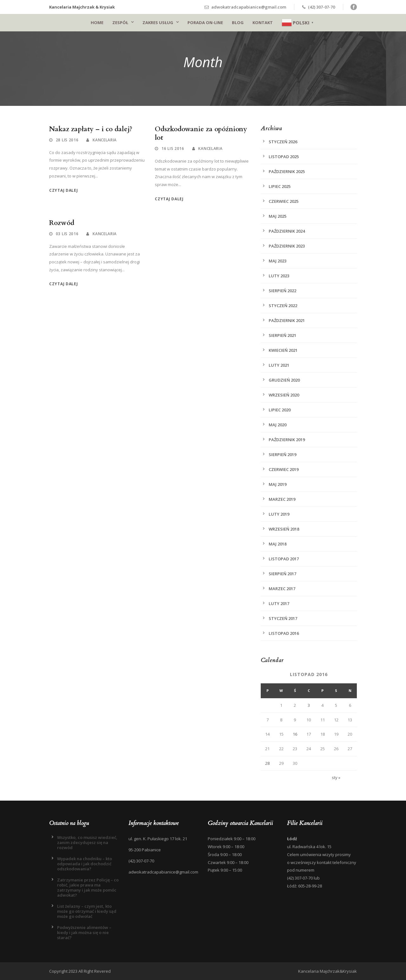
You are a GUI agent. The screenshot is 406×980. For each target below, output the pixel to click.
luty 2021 (279, 365)
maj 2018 (278, 544)
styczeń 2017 (283, 618)
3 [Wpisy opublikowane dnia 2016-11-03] (309, 705)
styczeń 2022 (283, 306)
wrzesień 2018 (284, 529)
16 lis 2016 (173, 148)
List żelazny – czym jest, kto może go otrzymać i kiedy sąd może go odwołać (87, 911)
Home (97, 23)
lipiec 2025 (280, 186)
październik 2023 (287, 246)
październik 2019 (287, 440)
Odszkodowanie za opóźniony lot (201, 133)
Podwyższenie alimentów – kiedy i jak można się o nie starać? (84, 932)
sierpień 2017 (282, 574)
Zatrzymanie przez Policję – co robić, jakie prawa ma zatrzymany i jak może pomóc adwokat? (88, 887)
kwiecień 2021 (283, 350)
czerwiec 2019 (284, 469)
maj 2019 (278, 484)
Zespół (120, 23)
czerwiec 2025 (284, 201)
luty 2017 (279, 603)
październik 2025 (287, 171)
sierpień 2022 (282, 291)
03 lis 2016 (67, 234)
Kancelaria (105, 140)
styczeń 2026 (283, 142)
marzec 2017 (282, 589)
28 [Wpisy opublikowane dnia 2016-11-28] (267, 763)
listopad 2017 (284, 559)
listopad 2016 (284, 633)
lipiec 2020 (280, 410)
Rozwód (62, 223)
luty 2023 (279, 276)
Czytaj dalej (63, 190)
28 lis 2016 (67, 140)
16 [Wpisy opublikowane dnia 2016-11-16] (295, 734)
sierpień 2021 (282, 335)
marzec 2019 (282, 499)
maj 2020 (278, 425)
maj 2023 (278, 261)
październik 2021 (287, 320)
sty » (336, 777)
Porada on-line (205, 23)
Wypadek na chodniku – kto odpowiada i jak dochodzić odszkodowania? (85, 864)
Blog (238, 23)
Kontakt (263, 23)
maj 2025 (278, 216)
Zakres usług (158, 23)
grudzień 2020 (284, 380)
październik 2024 (287, 231)
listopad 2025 (284, 157)
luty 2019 (279, 514)
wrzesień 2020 (284, 395)
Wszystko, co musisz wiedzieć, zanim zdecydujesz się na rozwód (87, 842)
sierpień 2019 (282, 455)
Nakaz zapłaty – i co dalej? (91, 129)
